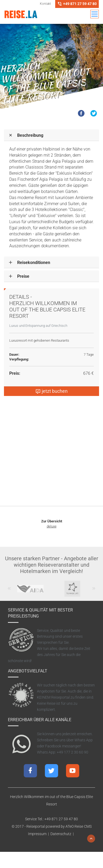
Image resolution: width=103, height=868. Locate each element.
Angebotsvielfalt (28, 671)
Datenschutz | (63, 834)
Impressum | (39, 834)
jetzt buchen (51, 391)
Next (94, 591)
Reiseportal (36, 826)
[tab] (51, 135)
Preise (23, 276)
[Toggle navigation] (95, 14)
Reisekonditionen (34, 263)
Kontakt (45, 4)
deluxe (52, 526)
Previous (9, 591)
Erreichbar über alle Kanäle (40, 720)
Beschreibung (30, 135)
